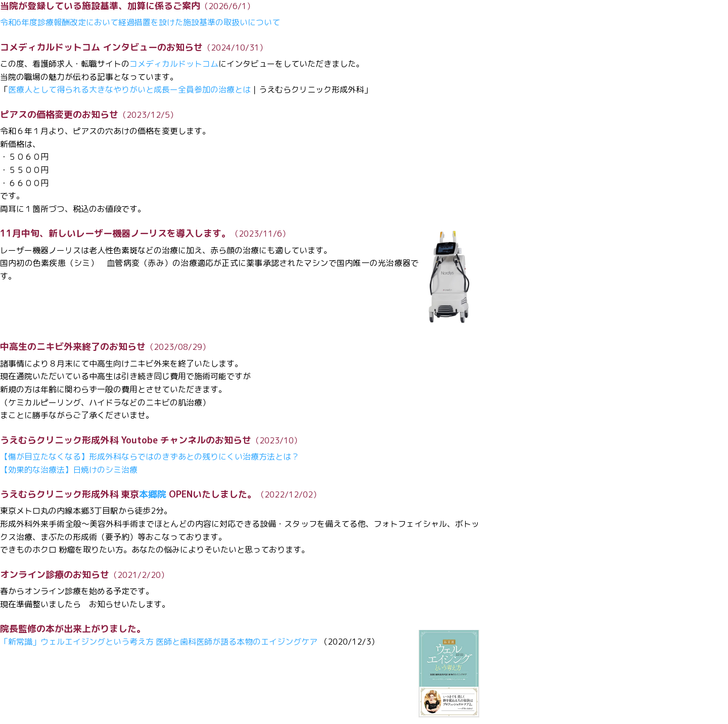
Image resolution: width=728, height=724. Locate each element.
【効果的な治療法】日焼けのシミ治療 (69, 470)
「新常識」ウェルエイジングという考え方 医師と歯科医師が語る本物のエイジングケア (159, 642)
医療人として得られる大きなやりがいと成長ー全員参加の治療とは (129, 89)
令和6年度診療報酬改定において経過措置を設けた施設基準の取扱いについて (140, 22)
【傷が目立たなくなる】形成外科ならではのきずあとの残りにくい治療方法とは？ (150, 457)
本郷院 (153, 494)
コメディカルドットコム (174, 64)
